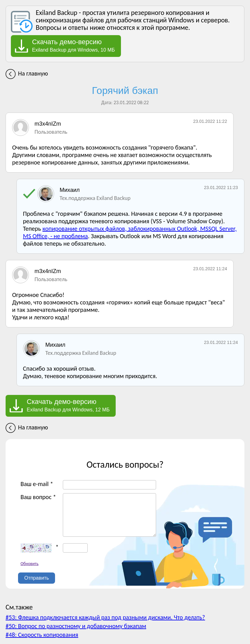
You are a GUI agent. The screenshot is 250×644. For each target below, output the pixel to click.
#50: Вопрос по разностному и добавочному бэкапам (76, 626)
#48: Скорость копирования (42, 635)
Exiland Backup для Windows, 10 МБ (73, 45)
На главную (33, 73)
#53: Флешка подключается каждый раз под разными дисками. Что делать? (105, 617)
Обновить (30, 564)
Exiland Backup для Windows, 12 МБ (68, 405)
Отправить (37, 578)
